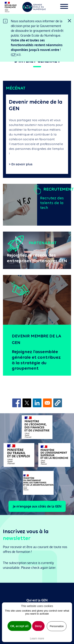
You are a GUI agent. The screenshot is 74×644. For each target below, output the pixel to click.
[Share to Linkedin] (37, 403)
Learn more (37, 638)
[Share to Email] (47, 403)
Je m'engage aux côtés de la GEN (37, 506)
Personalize (57, 626)
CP (14, 55)
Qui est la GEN (37, 600)
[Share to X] (27, 403)
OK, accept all (19, 626)
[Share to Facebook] (17, 403)
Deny (38, 626)
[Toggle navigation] (64, 7)
